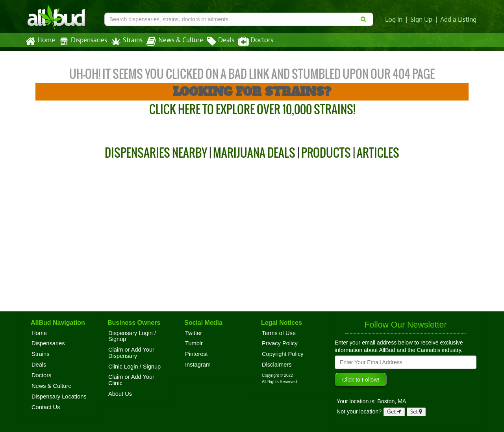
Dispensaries (82, 41)
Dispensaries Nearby (156, 153)
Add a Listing (459, 20)
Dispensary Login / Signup (132, 336)
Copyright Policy (283, 354)
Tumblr (194, 343)
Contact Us (46, 407)
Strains (124, 41)
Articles (378, 153)
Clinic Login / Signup (134, 367)
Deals (215, 41)
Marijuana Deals (254, 153)
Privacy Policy (280, 343)
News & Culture (170, 41)
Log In (395, 20)
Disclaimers (277, 365)
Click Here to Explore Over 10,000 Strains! (252, 109)
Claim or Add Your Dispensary (131, 353)
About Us (120, 394)
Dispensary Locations (59, 397)
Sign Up (423, 20)
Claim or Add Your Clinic (131, 380)
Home (40, 41)
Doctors (249, 41)
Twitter (194, 333)
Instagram (198, 365)
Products (326, 153)
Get (394, 412)
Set (416, 412)
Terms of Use (279, 333)
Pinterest (196, 354)
